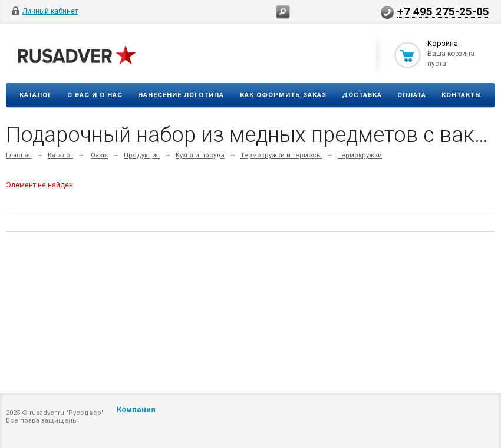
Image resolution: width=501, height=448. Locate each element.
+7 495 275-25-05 (443, 11)
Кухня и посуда (200, 155)
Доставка (362, 95)
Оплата (412, 95)
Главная (19, 155)
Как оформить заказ (283, 95)
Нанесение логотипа (181, 95)
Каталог (36, 95)
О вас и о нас (95, 95)
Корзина (443, 43)
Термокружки (360, 155)
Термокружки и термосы (281, 155)
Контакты (462, 95)
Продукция (142, 155)
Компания (136, 409)
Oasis (99, 155)
